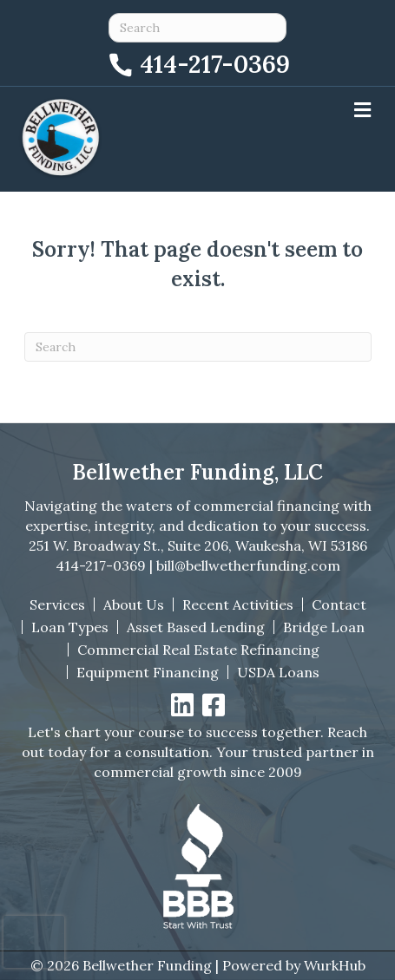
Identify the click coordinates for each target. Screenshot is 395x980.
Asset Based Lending (196, 627)
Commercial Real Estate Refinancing (198, 650)
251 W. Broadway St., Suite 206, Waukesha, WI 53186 (198, 546)
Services (57, 604)
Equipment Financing (148, 672)
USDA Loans (278, 672)
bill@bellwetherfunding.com (248, 565)
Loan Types (70, 627)
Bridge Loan (324, 627)
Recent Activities (238, 604)
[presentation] (34, 942)
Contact (339, 604)
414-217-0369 (101, 565)
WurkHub (335, 965)
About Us (134, 604)
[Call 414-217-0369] (198, 62)
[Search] (198, 347)
